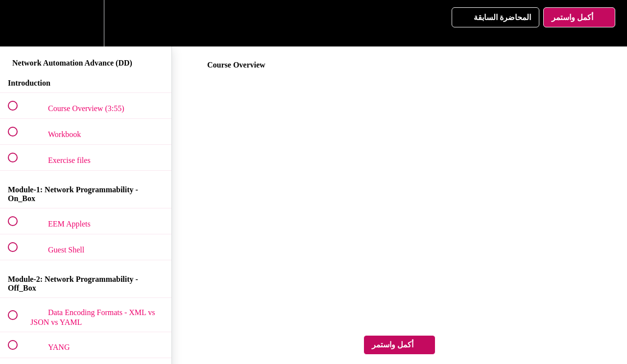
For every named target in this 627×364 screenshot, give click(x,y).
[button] (18, 23)
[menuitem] (86, 23)
